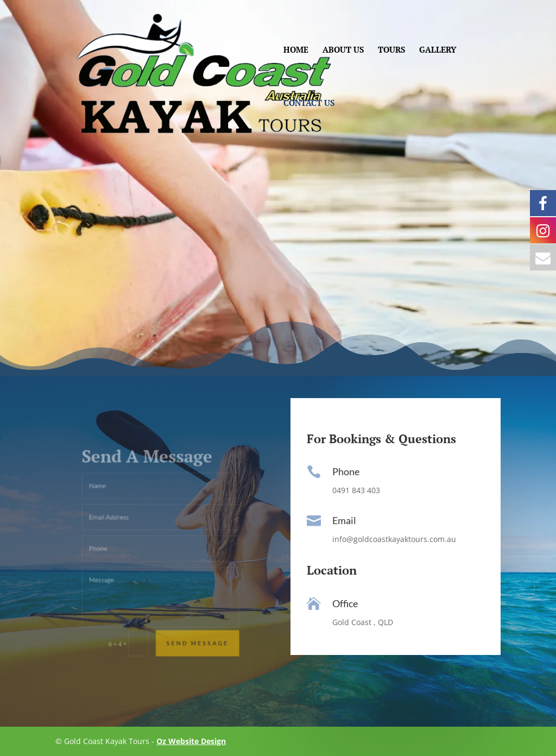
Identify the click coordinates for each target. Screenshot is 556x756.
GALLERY (438, 50)
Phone (346, 471)
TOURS (391, 50)
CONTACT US (309, 103)
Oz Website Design (191, 741)
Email (344, 520)
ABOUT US (343, 50)
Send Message (188, 621)
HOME (296, 50)
